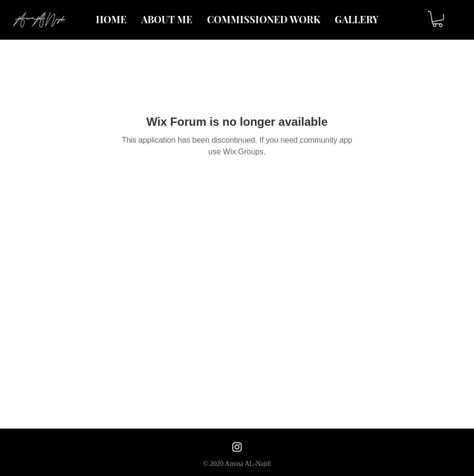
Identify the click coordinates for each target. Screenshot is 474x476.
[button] (437, 19)
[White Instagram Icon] (237, 447)
